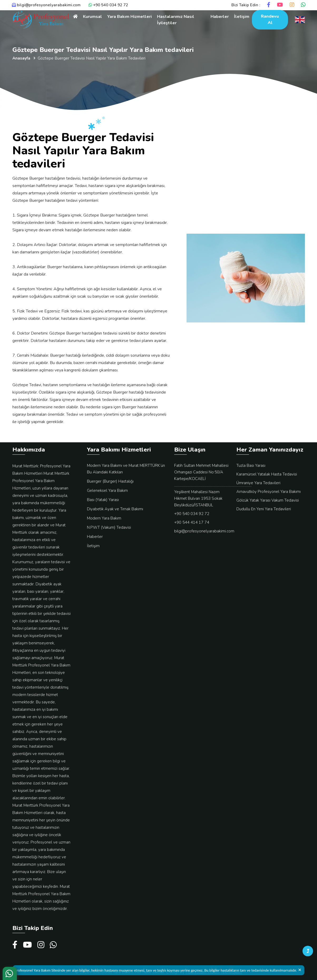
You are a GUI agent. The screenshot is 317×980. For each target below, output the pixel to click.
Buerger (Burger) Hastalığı (110, 481)
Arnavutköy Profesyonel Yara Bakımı (269, 492)
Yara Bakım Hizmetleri (130, 17)
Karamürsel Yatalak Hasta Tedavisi (267, 474)
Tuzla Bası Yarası (251, 465)
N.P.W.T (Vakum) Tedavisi (109, 527)
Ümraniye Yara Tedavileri (258, 483)
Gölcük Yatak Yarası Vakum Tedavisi (268, 500)
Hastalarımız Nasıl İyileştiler (176, 20)
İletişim (242, 17)
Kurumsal (92, 17)
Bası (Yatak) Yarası (103, 500)
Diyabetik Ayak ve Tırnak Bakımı (115, 509)
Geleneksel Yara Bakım (107, 491)
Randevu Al (270, 19)
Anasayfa (21, 58)
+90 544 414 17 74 (192, 522)
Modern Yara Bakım (104, 518)
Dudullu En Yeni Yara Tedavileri (264, 509)
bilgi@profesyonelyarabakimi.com (46, 5)
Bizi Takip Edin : (246, 5)
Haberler (220, 17)
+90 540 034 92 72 (108, 5)
